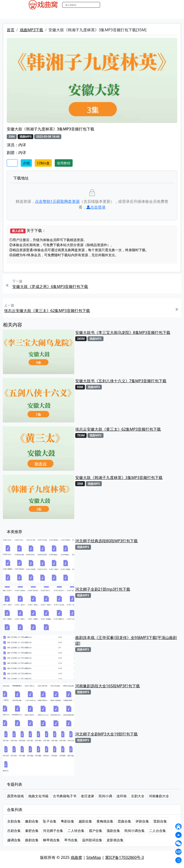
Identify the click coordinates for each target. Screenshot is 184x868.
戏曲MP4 (36, 14)
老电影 (72, 14)
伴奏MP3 (107, 14)
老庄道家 (88, 796)
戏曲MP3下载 (31, 30)
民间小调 (105, 796)
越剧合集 (85, 821)
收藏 (12, 163)
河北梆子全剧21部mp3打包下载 (103, 589)
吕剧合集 (14, 831)
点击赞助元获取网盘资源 (57, 201)
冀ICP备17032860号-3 (125, 857)
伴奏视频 (126, 14)
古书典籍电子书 (65, 796)
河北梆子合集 (53, 831)
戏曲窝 (76, 857)
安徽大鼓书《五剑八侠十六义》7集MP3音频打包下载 (121, 381)
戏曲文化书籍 (38, 796)
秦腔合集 (32, 831)
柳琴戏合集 (51, 840)
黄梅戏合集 (105, 821)
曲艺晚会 (89, 14)
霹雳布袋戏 (15, 796)
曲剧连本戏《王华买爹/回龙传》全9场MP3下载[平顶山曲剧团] (126, 640)
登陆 (151, 5)
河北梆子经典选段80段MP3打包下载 (107, 541)
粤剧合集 (68, 821)
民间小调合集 (135, 831)
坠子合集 (50, 821)
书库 (141, 14)
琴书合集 (71, 840)
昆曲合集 (124, 821)
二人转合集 (76, 831)
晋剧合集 (160, 821)
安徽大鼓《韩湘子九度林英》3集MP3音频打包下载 (119, 478)
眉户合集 (95, 831)
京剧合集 (14, 821)
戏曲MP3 (55, 14)
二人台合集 (157, 831)
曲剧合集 (32, 840)
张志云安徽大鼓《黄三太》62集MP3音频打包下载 (47, 311)
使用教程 (64, 163)
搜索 (105, 5)
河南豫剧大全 (159, 796)
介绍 (26, 163)
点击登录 (96, 207)
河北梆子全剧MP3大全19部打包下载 (107, 734)
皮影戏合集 (115, 840)
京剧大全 (138, 796)
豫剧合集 (32, 821)
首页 (11, 30)
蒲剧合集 (113, 831)
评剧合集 (142, 821)
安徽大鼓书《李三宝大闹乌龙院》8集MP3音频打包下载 (123, 332)
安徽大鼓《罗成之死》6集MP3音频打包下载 (50, 287)
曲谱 (151, 14)
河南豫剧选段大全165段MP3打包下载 (108, 686)
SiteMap (94, 857)
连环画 (122, 796)
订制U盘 (43, 163)
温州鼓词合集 (92, 840)
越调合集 (14, 840)
